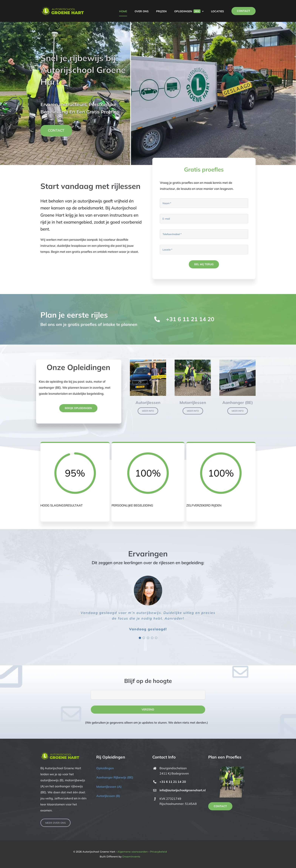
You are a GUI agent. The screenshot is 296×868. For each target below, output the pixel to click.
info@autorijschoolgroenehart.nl (183, 790)
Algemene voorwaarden (133, 852)
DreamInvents (131, 857)
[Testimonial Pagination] (140, 638)
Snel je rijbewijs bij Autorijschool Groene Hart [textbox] (83, 70)
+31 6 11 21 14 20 (190, 319)
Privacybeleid (158, 852)
